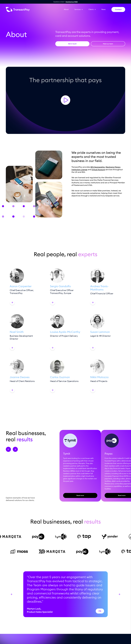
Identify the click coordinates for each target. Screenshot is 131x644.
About (66, 9)
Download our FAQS (72, 2)
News (104, 9)
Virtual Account (98, 170)
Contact (118, 9)
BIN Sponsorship (98, 167)
